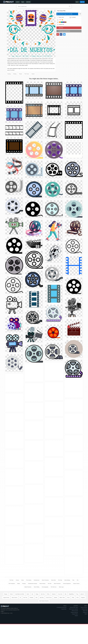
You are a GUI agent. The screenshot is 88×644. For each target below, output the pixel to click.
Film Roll (50, 584)
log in (77, 2)
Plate (73, 597)
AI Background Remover (64, 31)
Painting (15, 74)
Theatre (20, 74)
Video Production (57, 584)
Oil (20, 597)
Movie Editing (37, 587)
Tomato (11, 594)
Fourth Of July (49, 597)
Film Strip (60, 580)
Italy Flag (42, 597)
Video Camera (14, 597)
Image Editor (64, 609)
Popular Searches (74, 612)
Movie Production (45, 580)
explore (18, 2)
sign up (82, 2)
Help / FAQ (85, 611)
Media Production (28, 587)
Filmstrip (24, 584)
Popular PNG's (75, 614)
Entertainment (37, 580)
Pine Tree (25, 597)
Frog (77, 594)
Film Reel (11, 580)
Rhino (48, 594)
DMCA (86, 614)
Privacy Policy (85, 609)
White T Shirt (62, 597)
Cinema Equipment (67, 584)
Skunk (28, 594)
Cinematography (45, 587)
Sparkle (56, 597)
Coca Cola (60, 594)
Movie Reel (53, 580)
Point (78, 597)
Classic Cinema (76, 584)
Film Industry (29, 580)
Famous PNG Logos (74, 607)
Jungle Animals (6, 597)
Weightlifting (71, 594)
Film (78, 580)
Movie (23, 580)
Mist (66, 594)
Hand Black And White (20, 594)
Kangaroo (83, 597)
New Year (43, 594)
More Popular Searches (44, 601)
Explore (76, 616)
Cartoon (33, 74)
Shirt (36, 597)
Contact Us (85, 612)
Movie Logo (61, 587)
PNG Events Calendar (73, 609)
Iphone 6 (82, 594)
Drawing (9, 74)
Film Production (12, 584)
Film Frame (27, 74)
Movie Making (67, 580)
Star (32, 594)
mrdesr (60, 20)
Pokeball (31, 597)
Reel (73, 580)
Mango (37, 594)
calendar (28, 2)
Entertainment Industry (33, 584)
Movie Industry (42, 584)
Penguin (6, 594)
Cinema (17, 580)
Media (19, 584)
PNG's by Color (75, 611)
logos (23, 2)
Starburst (54, 594)
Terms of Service (84, 607)
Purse (68, 597)
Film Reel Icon (54, 587)
